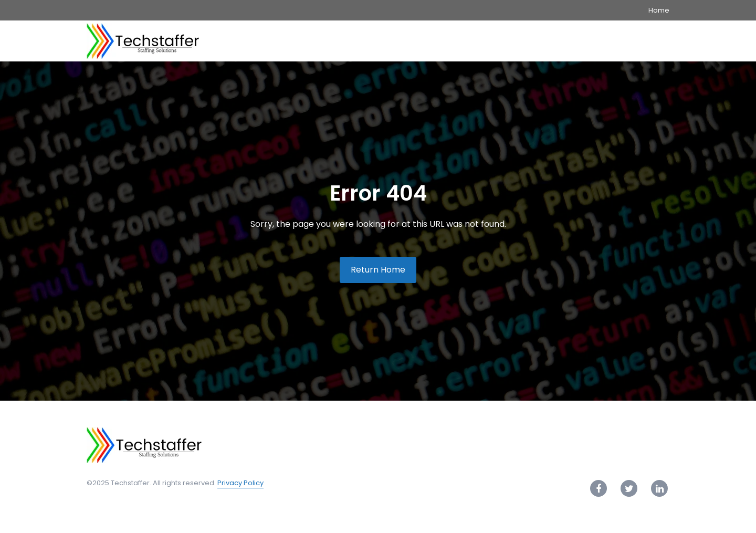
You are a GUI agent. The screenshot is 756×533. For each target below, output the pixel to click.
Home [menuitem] (659, 10)
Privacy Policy (240, 483)
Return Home (378, 270)
